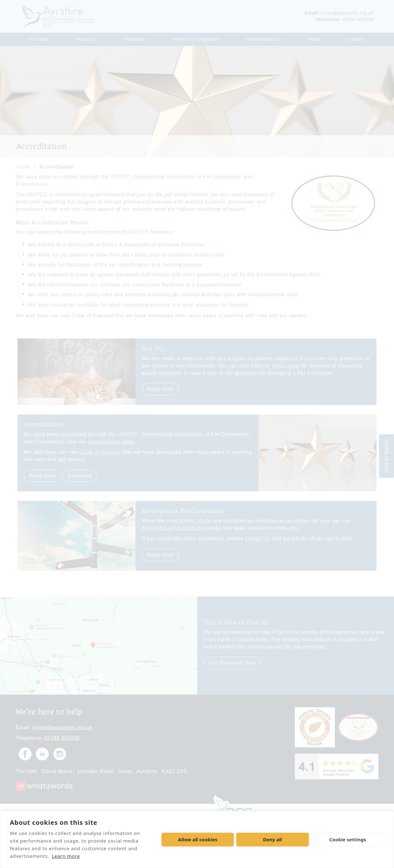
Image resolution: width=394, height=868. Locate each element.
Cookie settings (348, 839)
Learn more (66, 856)
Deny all (273, 839)
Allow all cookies (198, 839)
